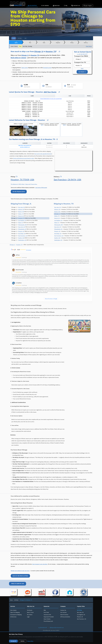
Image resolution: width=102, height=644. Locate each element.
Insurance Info (47, 615)
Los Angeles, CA (22, 221)
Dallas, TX (21, 214)
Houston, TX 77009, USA (22, 180)
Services (56, 6)
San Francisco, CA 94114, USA (67, 180)
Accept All (14, 641)
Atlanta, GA (21, 210)
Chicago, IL (39, 52)
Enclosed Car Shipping (16, 615)
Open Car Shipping (15, 613)
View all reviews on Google (51, 299)
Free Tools (46, 613)
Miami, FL (21, 223)
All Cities (16, 600)
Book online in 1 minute (18, 58)
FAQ (65, 6)
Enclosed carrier (47, 68)
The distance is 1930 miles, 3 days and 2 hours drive (24, 185)
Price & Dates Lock (48, 622)
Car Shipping (32, 6)
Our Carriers (63, 613)
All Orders (20, 38)
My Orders (45, 6)
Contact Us (76, 6)
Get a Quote (13, 611)
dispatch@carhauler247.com (57, 628)
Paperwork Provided (49, 617)
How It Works (47, 619)
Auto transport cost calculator (40, 565)
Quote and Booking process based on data (24, 159)
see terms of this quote (41, 188)
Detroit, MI (21, 216)
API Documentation (65, 617)
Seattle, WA (21, 238)
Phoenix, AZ (21, 232)
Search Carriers (64, 615)
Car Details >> (82, 72)
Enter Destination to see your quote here (51, 99)
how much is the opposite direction (43, 154)
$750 (82, 69)
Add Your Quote (50, 92)
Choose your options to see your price (20, 571)
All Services (13, 617)
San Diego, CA (22, 234)
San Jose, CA (22, 208)
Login (28, 617)
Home (11, 600)
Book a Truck (30, 613)
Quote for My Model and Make (20, 576)
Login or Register (88, 6)
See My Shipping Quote (19, 192)
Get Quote (30, 611)
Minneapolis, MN (23, 225)
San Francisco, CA (23, 236)
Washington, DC (22, 241)
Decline (24, 641)
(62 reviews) (29, 250)
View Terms (89, 47)
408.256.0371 (43, 628)
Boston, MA (21, 212)
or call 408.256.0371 (82, 55)
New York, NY (22, 227)
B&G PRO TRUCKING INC (25, 146)
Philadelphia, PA (22, 230)
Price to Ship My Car (18, 584)
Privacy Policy (32, 641)
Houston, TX (51, 52)
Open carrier (25, 68)
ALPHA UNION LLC (25, 148)
